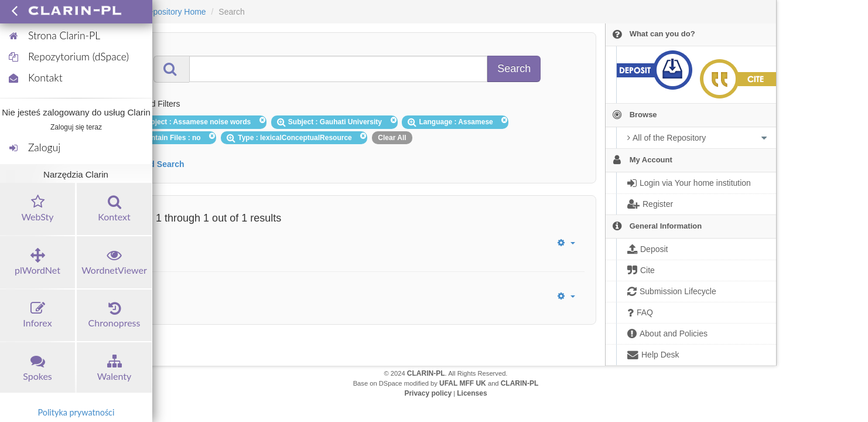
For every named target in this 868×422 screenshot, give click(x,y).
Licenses (472, 393)
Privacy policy (428, 393)
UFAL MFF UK (463, 383)
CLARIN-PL (426, 373)
